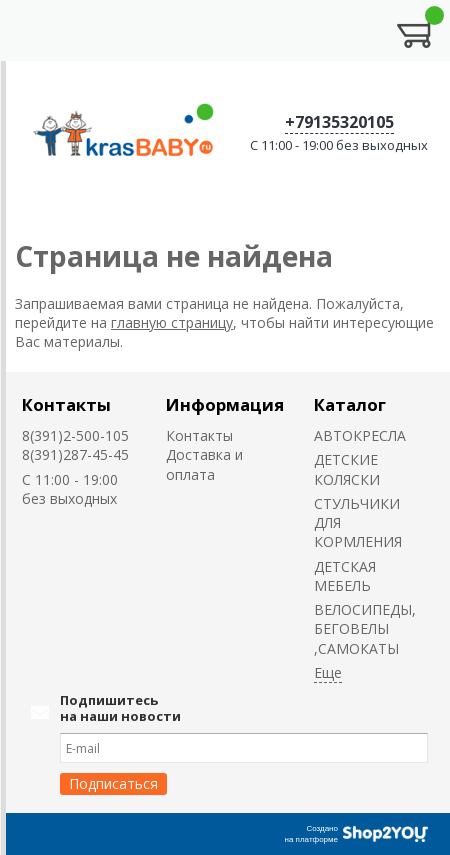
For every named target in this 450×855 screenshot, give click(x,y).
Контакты (66, 404)
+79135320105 (339, 122)
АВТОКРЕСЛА (360, 435)
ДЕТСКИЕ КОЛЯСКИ (347, 469)
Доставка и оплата (204, 464)
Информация (225, 404)
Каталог (350, 404)
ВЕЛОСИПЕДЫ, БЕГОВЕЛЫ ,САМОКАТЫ (365, 629)
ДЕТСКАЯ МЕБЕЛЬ (345, 576)
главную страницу (172, 322)
